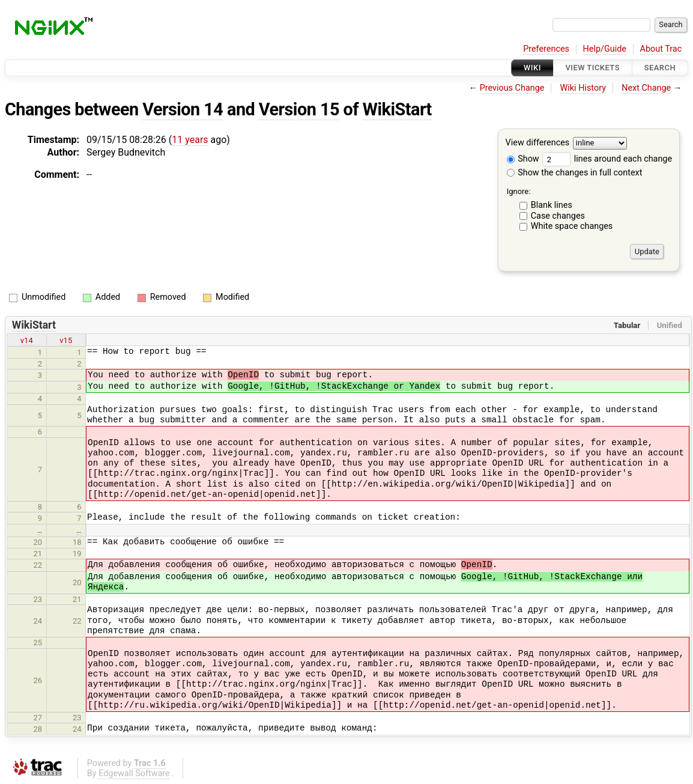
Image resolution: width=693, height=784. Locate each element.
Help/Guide (605, 49)
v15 (66, 340)
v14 (27, 340)
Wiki (532, 68)
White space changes (572, 226)
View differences (538, 143)
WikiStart (397, 109)
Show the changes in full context (575, 173)
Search (660, 68)
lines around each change (607, 159)
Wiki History (583, 88)
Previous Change (512, 88)
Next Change (646, 88)
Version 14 (183, 109)
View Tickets (593, 68)
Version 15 (299, 109)
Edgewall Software (134, 773)
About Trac (661, 49)
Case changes (558, 216)
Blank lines (552, 205)
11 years (190, 140)
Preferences (546, 49)
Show (523, 159)
